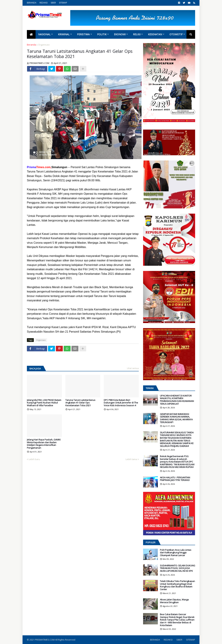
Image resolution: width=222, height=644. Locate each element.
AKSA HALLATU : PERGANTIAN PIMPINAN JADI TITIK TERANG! (175, 479)
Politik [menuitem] (102, 34)
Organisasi (44, 45)
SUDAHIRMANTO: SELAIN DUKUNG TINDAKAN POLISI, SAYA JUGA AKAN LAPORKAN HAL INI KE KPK (178, 568)
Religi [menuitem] (137, 34)
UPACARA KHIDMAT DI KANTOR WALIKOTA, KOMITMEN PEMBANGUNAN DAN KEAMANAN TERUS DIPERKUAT (177, 400)
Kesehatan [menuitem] (155, 34)
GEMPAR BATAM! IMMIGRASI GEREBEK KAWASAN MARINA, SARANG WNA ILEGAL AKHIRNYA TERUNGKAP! (176, 418)
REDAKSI (44, 3)
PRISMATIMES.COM (45, 640)
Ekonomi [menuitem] (120, 34)
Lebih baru (34, 459)
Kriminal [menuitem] (64, 34)
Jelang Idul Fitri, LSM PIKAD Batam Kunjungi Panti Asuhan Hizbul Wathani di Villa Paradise (44, 403)
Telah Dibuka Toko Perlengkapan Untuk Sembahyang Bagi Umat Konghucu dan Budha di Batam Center (177, 585)
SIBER (53, 3)
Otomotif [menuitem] (176, 34)
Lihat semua (133, 368)
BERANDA (32, 3)
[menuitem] (31, 34)
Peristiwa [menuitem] (83, 34)
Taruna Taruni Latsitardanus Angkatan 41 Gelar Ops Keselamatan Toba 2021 (80, 403)
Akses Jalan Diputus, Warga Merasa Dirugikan (174, 601)
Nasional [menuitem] (44, 34)
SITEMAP (63, 3)
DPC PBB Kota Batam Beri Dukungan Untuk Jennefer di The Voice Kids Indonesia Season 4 (121, 403)
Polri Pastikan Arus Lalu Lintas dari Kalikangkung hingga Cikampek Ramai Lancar (176, 553)
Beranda (31, 45)
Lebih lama (131, 459)
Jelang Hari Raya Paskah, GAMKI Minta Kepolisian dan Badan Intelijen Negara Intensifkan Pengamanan (44, 444)
